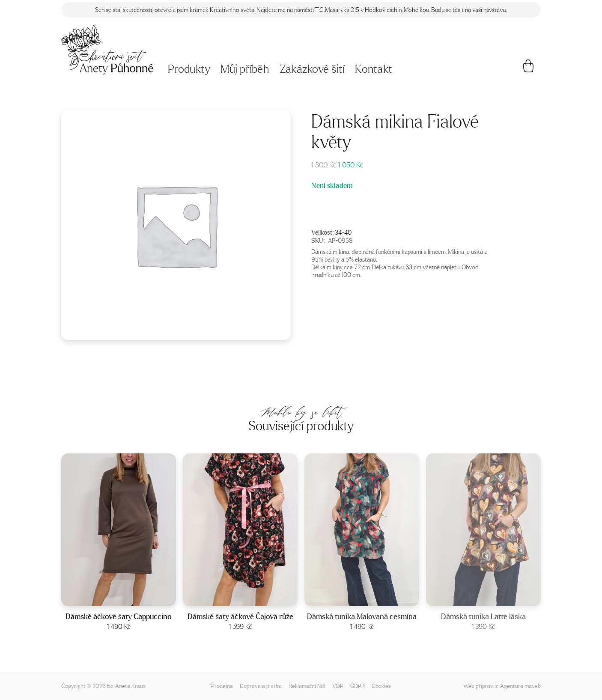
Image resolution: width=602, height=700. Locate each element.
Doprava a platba (261, 686)
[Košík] (529, 69)
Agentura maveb (520, 686)
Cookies (381, 686)
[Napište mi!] (107, 50)
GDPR (358, 686)
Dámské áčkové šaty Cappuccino (119, 616)
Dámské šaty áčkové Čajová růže (240, 616)
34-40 (343, 232)
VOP (338, 686)
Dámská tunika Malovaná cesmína (362, 616)
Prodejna (222, 686)
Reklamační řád (307, 686)
